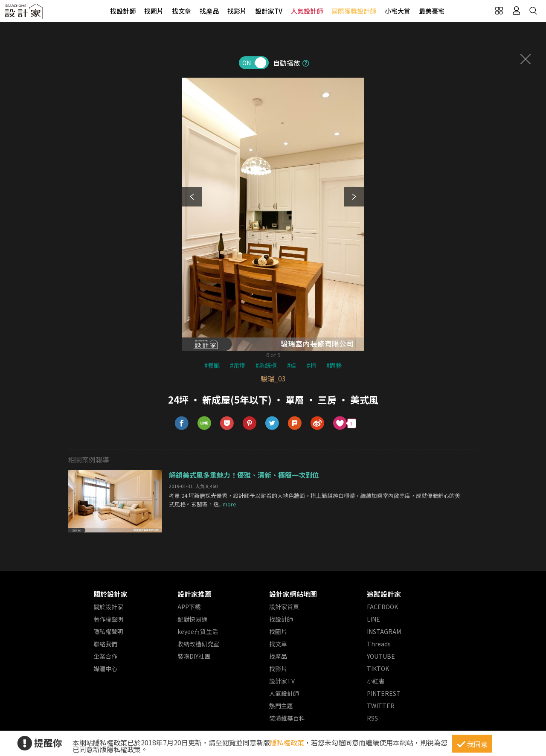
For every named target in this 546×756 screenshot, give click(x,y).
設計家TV (269, 11)
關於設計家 (110, 594)
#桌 (292, 365)
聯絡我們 (105, 644)
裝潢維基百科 (287, 718)
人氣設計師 (307, 11)
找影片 (237, 11)
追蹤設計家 (384, 594)
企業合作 (105, 656)
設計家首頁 (284, 607)
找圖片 (154, 11)
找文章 (182, 11)
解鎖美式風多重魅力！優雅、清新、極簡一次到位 (244, 475)
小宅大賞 (398, 11)
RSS (372, 718)
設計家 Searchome (23, 14)
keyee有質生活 (198, 631)
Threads (379, 644)
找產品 (209, 11)
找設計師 (123, 11)
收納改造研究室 (198, 644)
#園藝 (334, 365)
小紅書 (376, 681)
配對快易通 (192, 619)
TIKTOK (378, 669)
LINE (373, 619)
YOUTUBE (381, 656)
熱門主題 (281, 706)
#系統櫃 (266, 365)
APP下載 (189, 607)
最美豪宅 (432, 11)
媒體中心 (105, 669)
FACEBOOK (382, 607)
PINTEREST (384, 693)
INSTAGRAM (384, 631)
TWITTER (381, 706)
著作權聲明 (108, 619)
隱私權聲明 (108, 631)
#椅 (311, 365)
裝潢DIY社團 (194, 656)
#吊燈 (238, 365)
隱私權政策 (287, 742)
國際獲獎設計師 (354, 11)
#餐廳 (212, 365)
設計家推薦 (195, 594)
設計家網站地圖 (293, 594)
